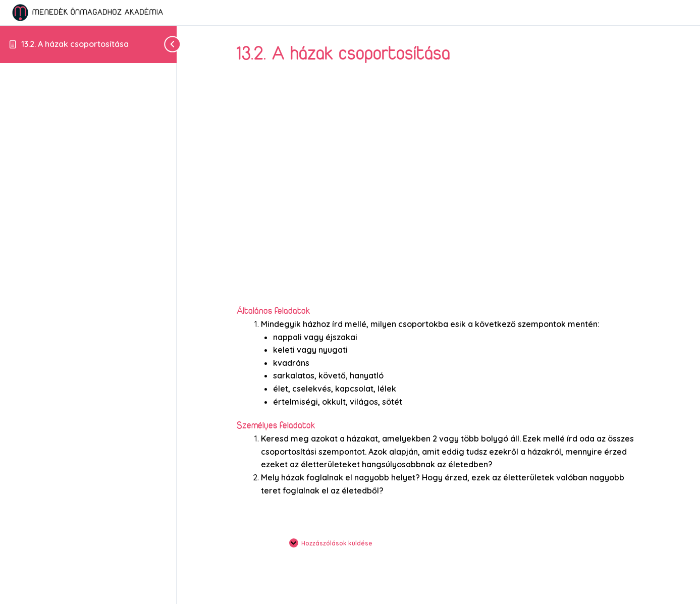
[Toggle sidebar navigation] (167, 44)
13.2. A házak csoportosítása (75, 44)
